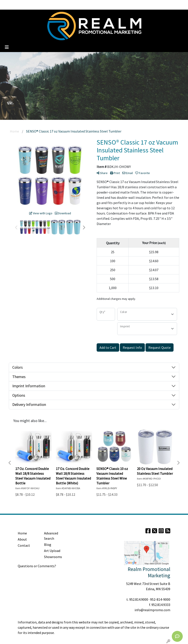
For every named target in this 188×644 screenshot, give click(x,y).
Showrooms (53, 557)
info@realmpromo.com (152, 610)
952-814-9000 (160, 599)
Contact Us (73, 5)
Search (144, 5)
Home (9, 5)
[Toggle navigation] (7, 47)
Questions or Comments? (37, 566)
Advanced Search (51, 536)
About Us (23, 5)
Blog (37, 5)
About (22, 539)
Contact (24, 545)
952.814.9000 (139, 599)
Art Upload (52, 551)
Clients (49, 5)
